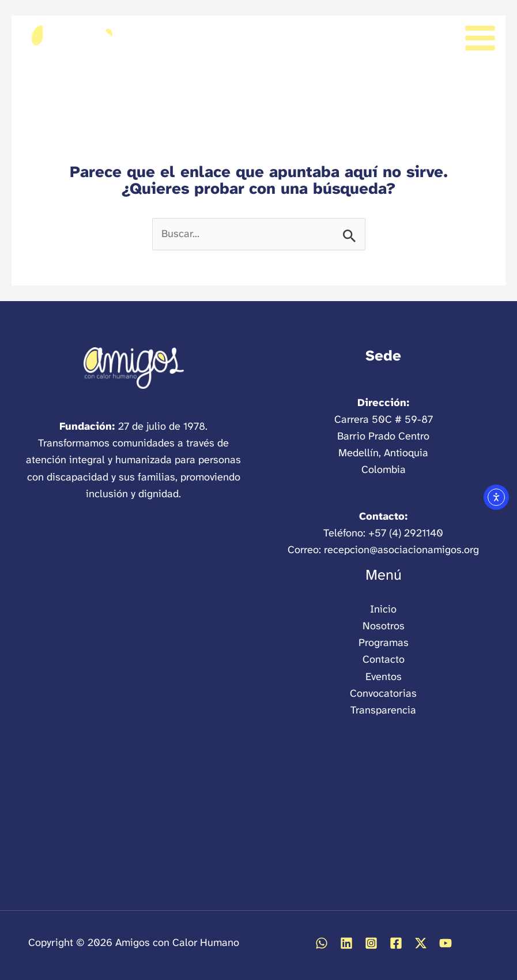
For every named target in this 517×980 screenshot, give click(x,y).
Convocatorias (383, 693)
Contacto (384, 659)
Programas (384, 643)
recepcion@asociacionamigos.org (401, 550)
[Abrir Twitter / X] (421, 943)
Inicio (383, 609)
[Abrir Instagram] (371, 943)
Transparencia (383, 710)
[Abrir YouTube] (446, 943)
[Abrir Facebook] (396, 943)
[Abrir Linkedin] (346, 943)
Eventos (384, 677)
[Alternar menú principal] (480, 38)
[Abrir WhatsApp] (322, 943)
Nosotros (384, 626)
